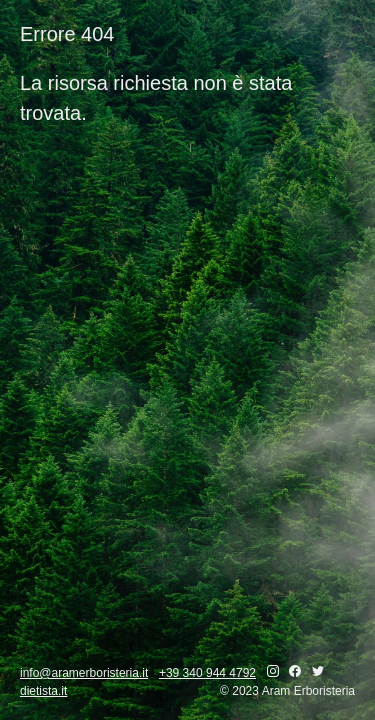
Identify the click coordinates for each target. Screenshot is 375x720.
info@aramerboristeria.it (84, 673)
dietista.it (43, 691)
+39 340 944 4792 (207, 673)
